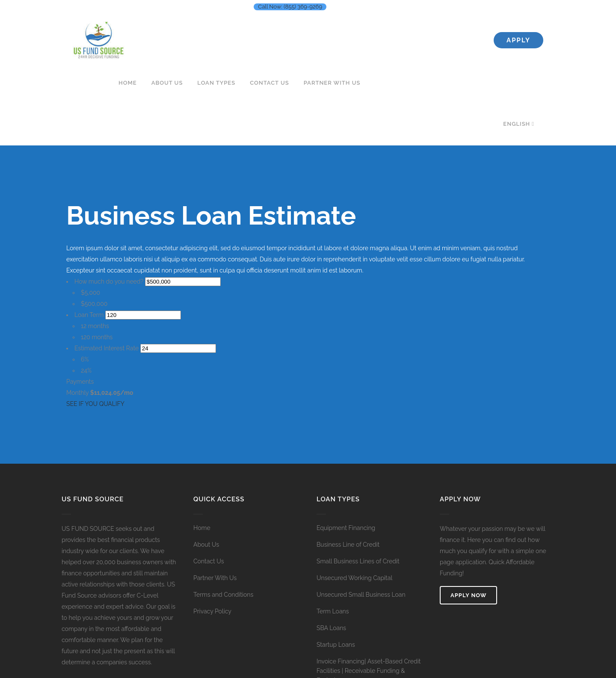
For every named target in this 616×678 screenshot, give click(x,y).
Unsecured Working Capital (354, 578)
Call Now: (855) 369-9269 (290, 7)
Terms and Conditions (223, 595)
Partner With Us (215, 578)
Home (202, 528)
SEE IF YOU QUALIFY (95, 404)
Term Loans (333, 611)
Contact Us (209, 561)
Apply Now (468, 595)
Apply (518, 40)
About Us (206, 545)
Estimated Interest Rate (107, 348)
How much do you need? (109, 281)
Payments (80, 382)
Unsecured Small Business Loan (361, 595)
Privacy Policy (212, 611)
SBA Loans (331, 628)
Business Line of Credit (348, 545)
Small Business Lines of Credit (358, 561)
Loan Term (89, 315)
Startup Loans (336, 645)
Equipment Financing (346, 528)
